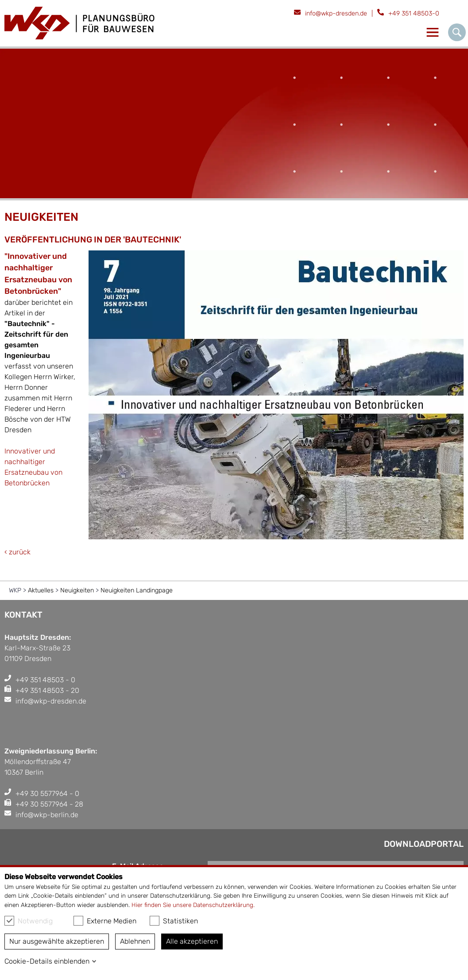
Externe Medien (105, 921)
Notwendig (29, 921)
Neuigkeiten (77, 590)
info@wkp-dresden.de (336, 13)
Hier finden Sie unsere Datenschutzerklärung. (193, 905)
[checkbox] (9, 921)
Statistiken (174, 921)
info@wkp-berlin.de (47, 815)
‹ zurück (17, 552)
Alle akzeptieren (192, 941)
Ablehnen (135, 941)
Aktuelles (41, 590)
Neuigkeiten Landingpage (137, 590)
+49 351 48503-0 (414, 13)
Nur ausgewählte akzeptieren (57, 941)
